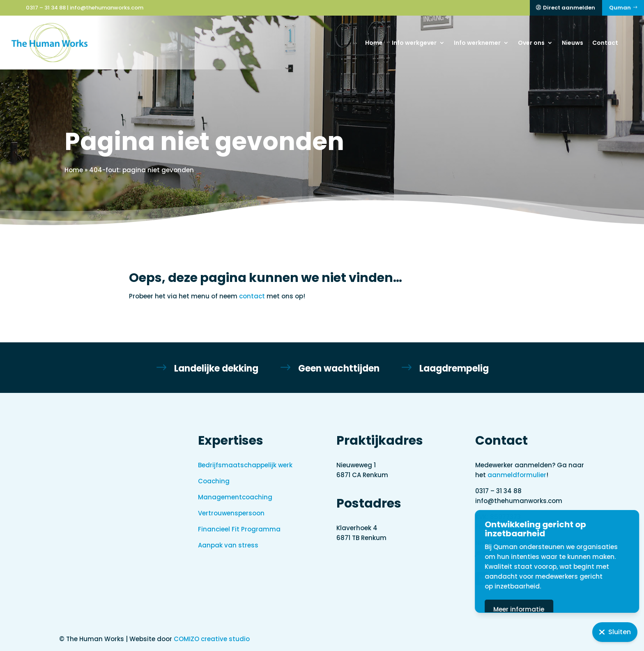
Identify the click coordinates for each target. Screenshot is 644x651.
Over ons (531, 43)
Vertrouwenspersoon (231, 513)
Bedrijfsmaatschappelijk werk (245, 465)
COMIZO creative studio (212, 639)
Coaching (214, 481)
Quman (620, 8)
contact (252, 296)
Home (374, 43)
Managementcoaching (235, 497)
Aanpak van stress (228, 545)
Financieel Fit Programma (239, 529)
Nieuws (573, 43)
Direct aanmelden (569, 8)
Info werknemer (477, 43)
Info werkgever (414, 43)
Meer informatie (556, 609)
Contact (605, 43)
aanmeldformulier (517, 475)
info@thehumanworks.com (107, 8)
